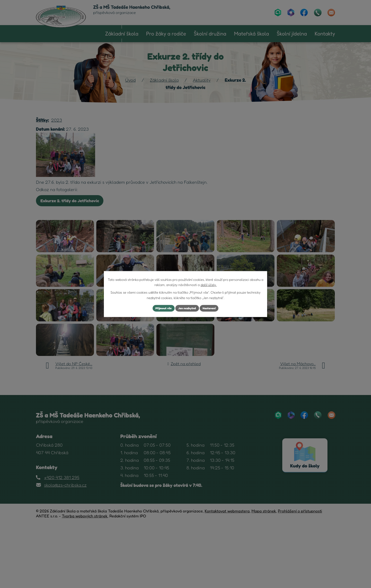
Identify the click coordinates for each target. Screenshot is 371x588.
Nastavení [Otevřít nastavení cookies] (213, 308)
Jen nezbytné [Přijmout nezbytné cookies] (187, 308)
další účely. (208, 284)
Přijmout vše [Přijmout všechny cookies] (160, 308)
